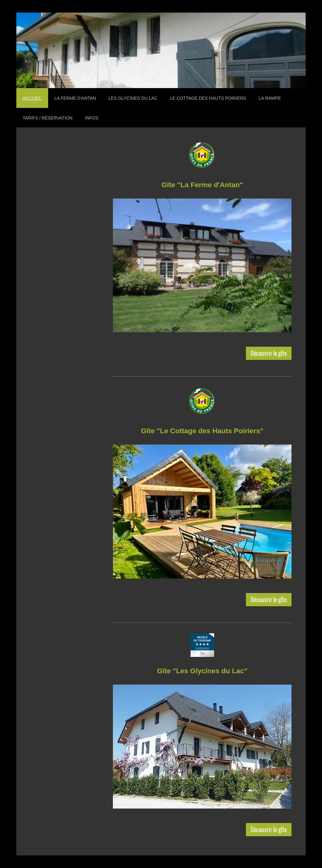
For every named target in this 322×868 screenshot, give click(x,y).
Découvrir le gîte (269, 353)
